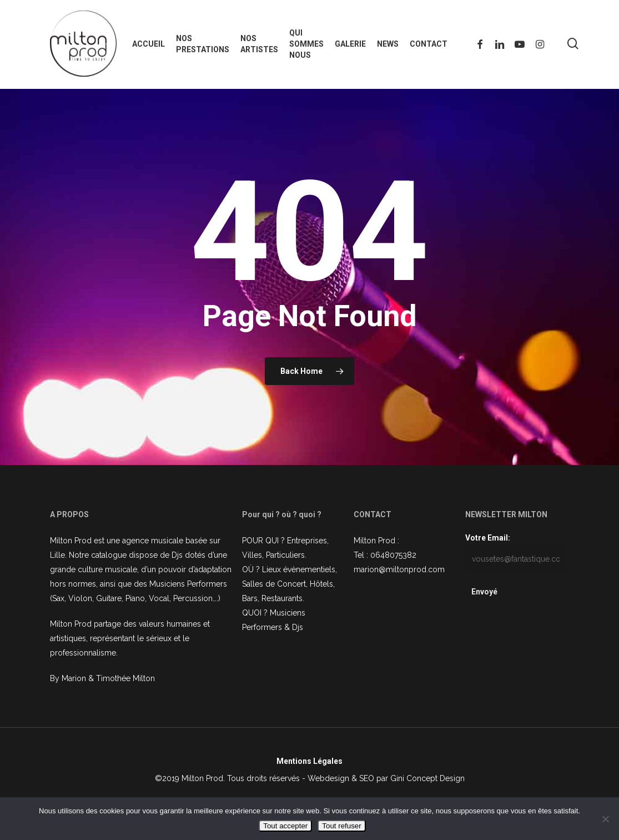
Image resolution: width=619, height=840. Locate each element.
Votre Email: (488, 538)
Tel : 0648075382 (385, 555)
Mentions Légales (309, 761)
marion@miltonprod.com (399, 569)
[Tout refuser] (605, 819)
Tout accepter (285, 826)
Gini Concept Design (427, 778)
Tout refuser (341, 826)
